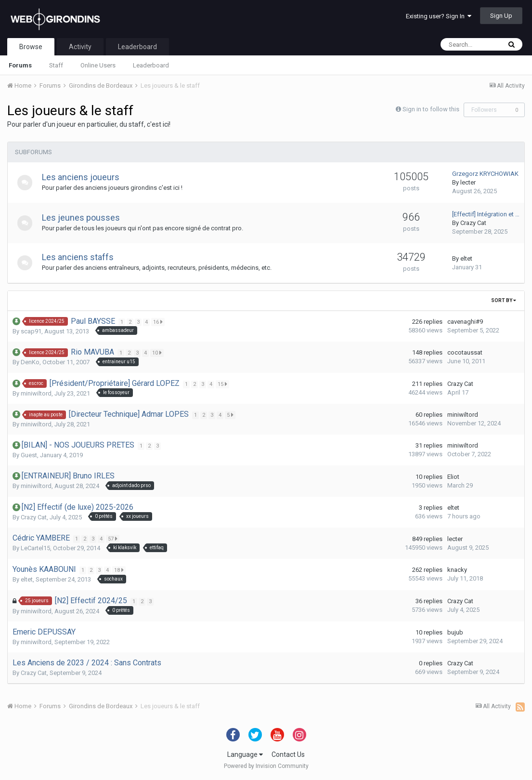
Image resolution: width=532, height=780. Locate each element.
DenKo (30, 362)
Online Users (98, 65)
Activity (80, 47)
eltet (466, 258)
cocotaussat (465, 352)
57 (114, 539)
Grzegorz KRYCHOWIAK (485, 174)
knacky (457, 570)
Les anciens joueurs (85, 177)
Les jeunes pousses (85, 218)
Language (245, 754)
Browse (31, 47)
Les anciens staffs (82, 257)
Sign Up (501, 16)
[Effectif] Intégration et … (486, 214)
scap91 (31, 331)
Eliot (453, 477)
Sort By (504, 300)
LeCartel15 (35, 548)
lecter (468, 182)
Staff (56, 65)
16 (159, 322)
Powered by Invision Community (266, 766)
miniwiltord (36, 393)
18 (120, 570)
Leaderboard (151, 65)
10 (158, 353)
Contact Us (288, 754)
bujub (455, 632)
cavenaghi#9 (465, 322)
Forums (20, 65)
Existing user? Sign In (439, 16)
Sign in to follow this (431, 109)
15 (223, 384)
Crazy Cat (473, 223)
